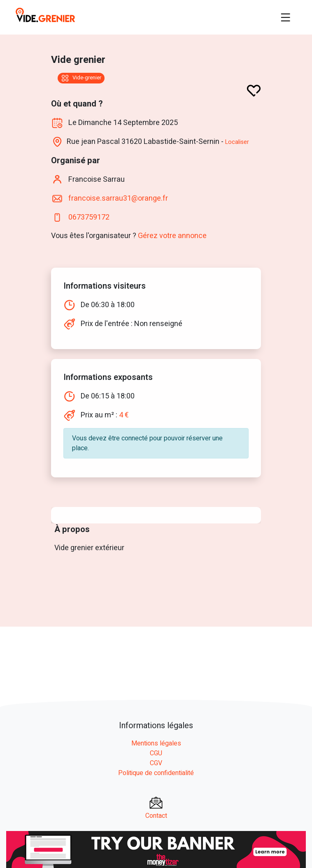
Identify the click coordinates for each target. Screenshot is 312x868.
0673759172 (89, 217)
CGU (156, 753)
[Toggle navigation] (286, 17)
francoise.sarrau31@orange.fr (117, 198)
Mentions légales (156, 743)
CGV (156, 763)
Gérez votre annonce (172, 236)
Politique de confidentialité (156, 773)
